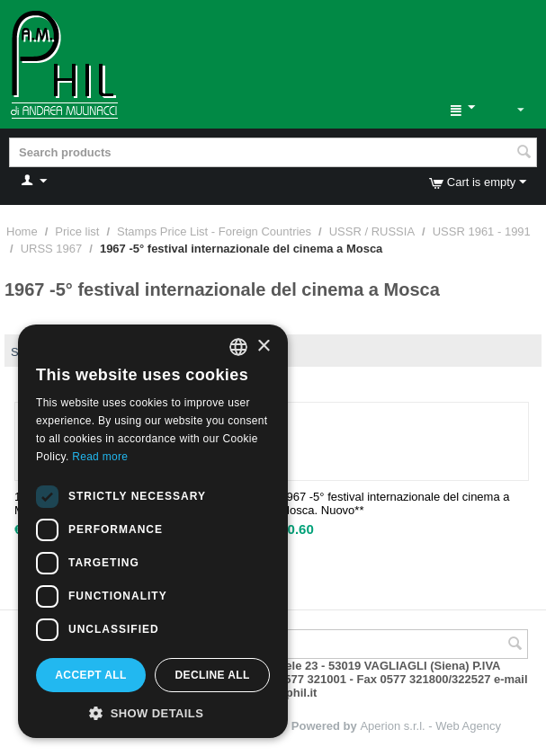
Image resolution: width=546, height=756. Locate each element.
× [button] (263, 347)
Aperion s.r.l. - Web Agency (430, 726)
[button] (153, 712)
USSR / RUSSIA (372, 231)
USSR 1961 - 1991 (482, 231)
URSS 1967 (52, 249)
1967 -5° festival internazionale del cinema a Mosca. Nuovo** (394, 503)
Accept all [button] (91, 675)
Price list (77, 231)
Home (22, 231)
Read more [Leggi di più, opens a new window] (100, 457)
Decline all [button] (212, 675)
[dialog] (153, 531)
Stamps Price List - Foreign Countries (214, 231)
